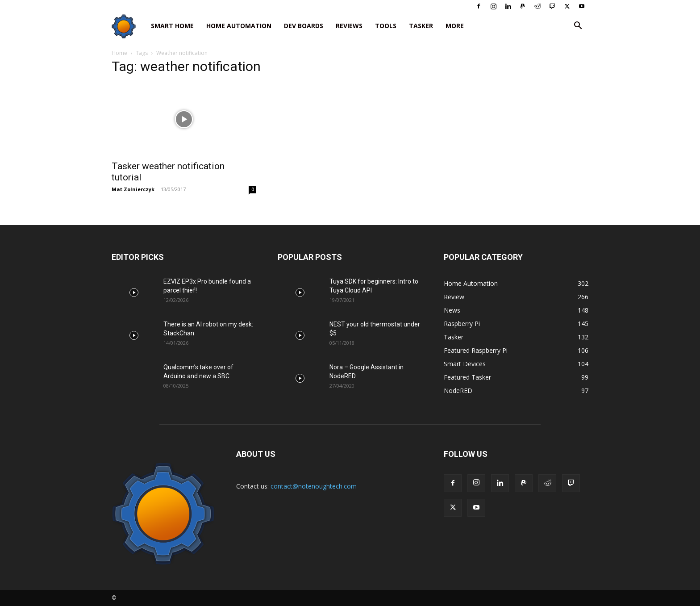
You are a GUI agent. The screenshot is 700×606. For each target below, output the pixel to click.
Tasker (421, 26)
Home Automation (239, 26)
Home (119, 53)
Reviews (349, 26)
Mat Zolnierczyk (133, 189)
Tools (386, 26)
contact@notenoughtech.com (314, 486)
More (455, 26)
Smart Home (172, 26)
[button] (578, 27)
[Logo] (128, 26)
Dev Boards (304, 26)
